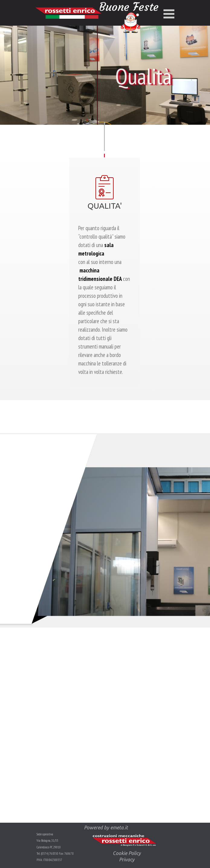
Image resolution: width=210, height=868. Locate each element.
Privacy (127, 860)
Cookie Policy (127, 853)
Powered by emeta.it (106, 828)
